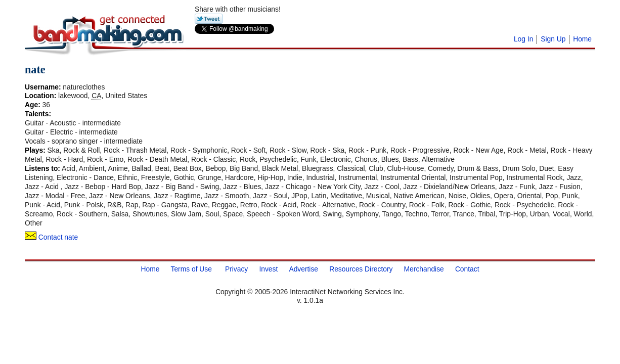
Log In (523, 39)
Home (582, 39)
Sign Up (553, 39)
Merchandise (424, 268)
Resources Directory (361, 268)
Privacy (236, 268)
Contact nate (51, 237)
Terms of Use (191, 268)
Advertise (303, 268)
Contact (467, 268)
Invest (268, 268)
